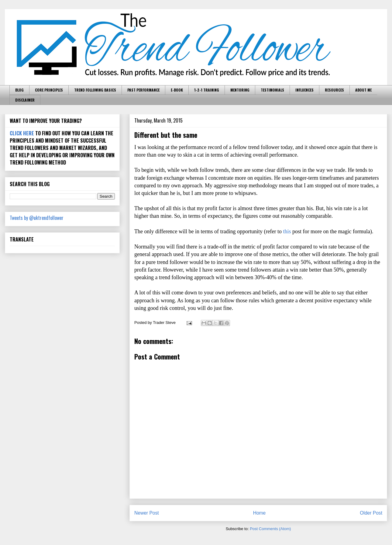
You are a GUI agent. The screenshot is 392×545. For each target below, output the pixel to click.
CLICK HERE (22, 133)
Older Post (371, 513)
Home (260, 513)
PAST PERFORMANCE (143, 90)
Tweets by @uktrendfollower (37, 218)
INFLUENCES (304, 90)
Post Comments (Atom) (270, 529)
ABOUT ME (363, 90)
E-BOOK (177, 90)
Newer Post (147, 513)
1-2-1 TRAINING (207, 90)
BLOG (19, 90)
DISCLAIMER (25, 100)
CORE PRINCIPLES (49, 90)
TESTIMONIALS (272, 90)
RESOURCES (334, 90)
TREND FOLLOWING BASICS (95, 90)
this (287, 231)
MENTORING (240, 90)
